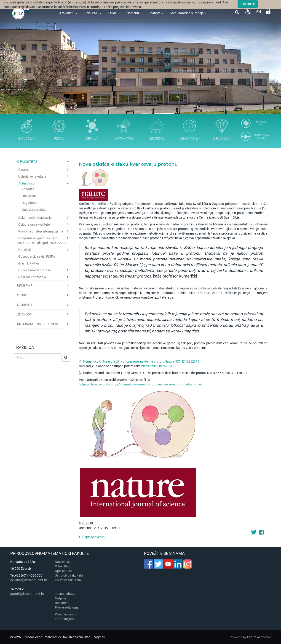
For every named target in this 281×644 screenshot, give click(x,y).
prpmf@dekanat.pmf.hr (27, 594)
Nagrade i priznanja (32, 277)
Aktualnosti (26, 183)
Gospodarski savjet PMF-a (37, 257)
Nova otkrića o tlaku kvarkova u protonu (128, 164)
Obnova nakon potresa (35, 270)
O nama (24, 170)
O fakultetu (68, 13)
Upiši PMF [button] (25, 286)
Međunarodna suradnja (189, 13)
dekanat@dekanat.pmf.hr (29, 580)
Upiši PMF (93, 13)
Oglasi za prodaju (34, 210)
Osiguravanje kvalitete (34, 224)
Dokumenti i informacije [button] (35, 218)
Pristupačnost (248, 12)
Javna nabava (65, 594)
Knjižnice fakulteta (68, 580)
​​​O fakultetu (63, 566)
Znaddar (28, 189)
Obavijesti (29, 196)
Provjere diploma (67, 607)
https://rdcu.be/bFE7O (157, 366)
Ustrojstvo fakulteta (32, 176)
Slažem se (248, 4)
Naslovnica (63, 562)
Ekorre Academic (259, 637)
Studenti (134, 13)
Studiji (114, 13)
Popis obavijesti (92, 537)
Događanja (29, 203)
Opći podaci (63, 571)
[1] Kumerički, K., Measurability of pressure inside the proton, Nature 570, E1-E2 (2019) (140, 361)
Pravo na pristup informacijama (41, 231)
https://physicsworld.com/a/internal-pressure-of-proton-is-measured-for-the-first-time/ (140, 384)
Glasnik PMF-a (29, 263)
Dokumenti (63, 603)
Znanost (156, 13)
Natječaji (24, 250)
